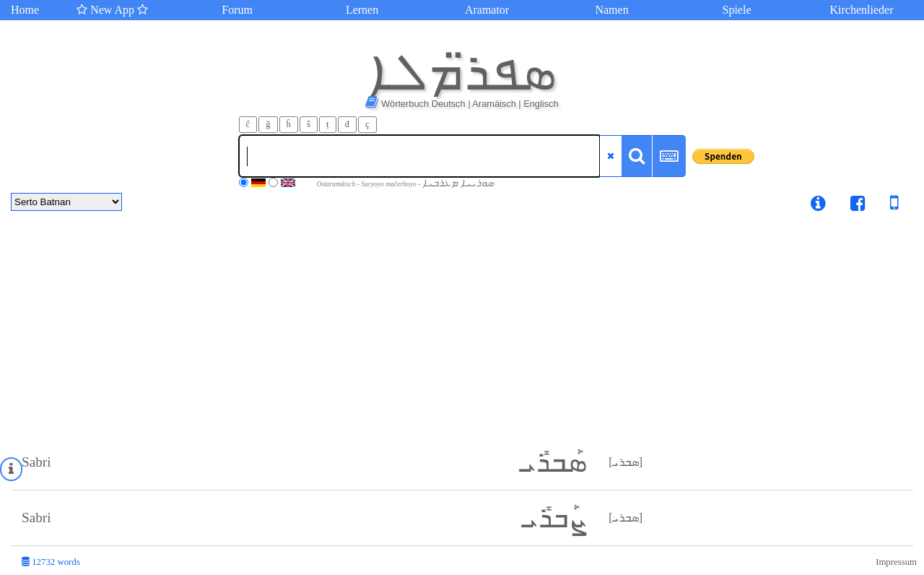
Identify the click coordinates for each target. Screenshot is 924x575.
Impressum (896, 562)
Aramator (487, 10)
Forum (237, 10)
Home (25, 10)
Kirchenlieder (862, 10)
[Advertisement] (462, 327)
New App (112, 10)
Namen (611, 10)
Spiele (737, 10)
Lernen (362, 10)
